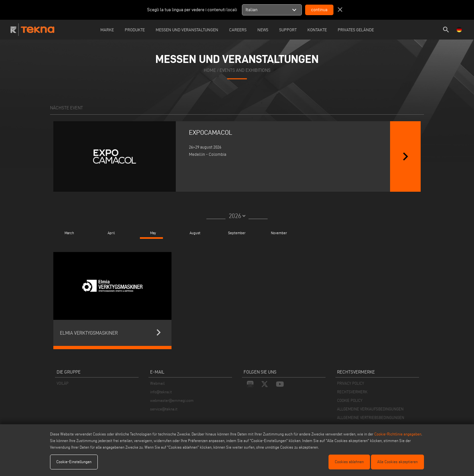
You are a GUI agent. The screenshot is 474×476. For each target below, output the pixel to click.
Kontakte (317, 30)
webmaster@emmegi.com (172, 400)
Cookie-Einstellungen (74, 462)
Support (288, 30)
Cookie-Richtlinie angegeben (398, 434)
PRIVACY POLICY (351, 383)
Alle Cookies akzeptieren (397, 462)
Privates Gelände (356, 30)
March (69, 233)
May (153, 233)
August (195, 233)
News (263, 30)
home (210, 70)
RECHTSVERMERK (352, 392)
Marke (107, 30)
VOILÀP (63, 383)
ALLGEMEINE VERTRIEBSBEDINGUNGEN (371, 418)
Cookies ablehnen (349, 462)
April (111, 233)
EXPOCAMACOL (211, 132)
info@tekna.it (161, 392)
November (279, 233)
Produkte (135, 30)
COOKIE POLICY (350, 400)
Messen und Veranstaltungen (187, 30)
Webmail (157, 383)
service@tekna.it (164, 409)
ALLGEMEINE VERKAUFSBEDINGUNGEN (370, 409)
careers (238, 30)
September (237, 233)
